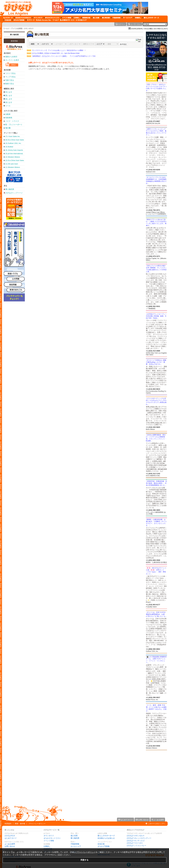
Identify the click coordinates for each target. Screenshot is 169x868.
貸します (9, 99)
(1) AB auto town (12, 164)
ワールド (6, 28)
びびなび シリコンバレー (136, 846)
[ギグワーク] (30, 20)
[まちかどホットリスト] (52, 18)
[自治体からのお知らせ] (23, 18)
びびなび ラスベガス (135, 843)
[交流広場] (7, 20)
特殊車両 (9, 118)
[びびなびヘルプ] (56, 20)
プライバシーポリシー (37, 824)
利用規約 (8, 824)
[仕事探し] (76, 18)
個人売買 (74, 836)
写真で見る (10, 80)
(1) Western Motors (13, 167)
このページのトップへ (156, 824)
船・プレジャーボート (14, 125)
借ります (9, 102)
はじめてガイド (11, 838)
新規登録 (14, 41)
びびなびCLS (10, 836)
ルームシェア (76, 846)
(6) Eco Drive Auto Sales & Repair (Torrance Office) (15, 140)
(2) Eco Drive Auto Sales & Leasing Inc (15, 160)
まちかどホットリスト (52, 838)
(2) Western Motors (13, 157)
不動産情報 (75, 844)
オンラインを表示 (12, 60)
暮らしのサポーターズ (106, 836)
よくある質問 (10, 844)
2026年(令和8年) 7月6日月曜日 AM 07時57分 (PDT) (149, 29)
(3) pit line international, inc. (14, 154)
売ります (9, 92)
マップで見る (10, 77)
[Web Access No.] (44, 20)
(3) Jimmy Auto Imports (14, 150)
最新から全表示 (11, 57)
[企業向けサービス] (67, 20)
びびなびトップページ (14, 193)
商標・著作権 (20, 824)
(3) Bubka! (9, 147)
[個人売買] (95, 18)
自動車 (8, 114)
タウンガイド (49, 836)
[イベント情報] (66, 18)
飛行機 (8, 128)
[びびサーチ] (8, 18)
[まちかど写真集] (18, 20)
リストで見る (10, 73)
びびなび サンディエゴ (136, 841)
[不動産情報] (116, 18)
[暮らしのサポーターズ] (151, 18)
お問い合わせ (10, 846)
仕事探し (47, 846)
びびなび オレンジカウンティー (139, 838)
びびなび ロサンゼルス (136, 836)
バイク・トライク (12, 121)
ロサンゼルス (29, 28)
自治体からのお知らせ (106, 838)
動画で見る (10, 84)
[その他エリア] (81, 20)
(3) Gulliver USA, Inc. (13, 143)
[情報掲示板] (86, 18)
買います (9, 96)
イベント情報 (49, 841)
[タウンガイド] (37, 18)
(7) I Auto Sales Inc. (13, 136)
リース (8, 106)
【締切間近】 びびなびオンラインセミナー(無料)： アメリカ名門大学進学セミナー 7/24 (61, 56)
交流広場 (101, 844)
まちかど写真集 (104, 846)
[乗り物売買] (105, 18)
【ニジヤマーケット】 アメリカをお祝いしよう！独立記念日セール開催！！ (56, 50)
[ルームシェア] (127, 18)
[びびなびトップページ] (17, 8)
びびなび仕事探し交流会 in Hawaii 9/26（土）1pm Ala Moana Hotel (53, 53)
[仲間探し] (137, 18)
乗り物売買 (14, 35)
